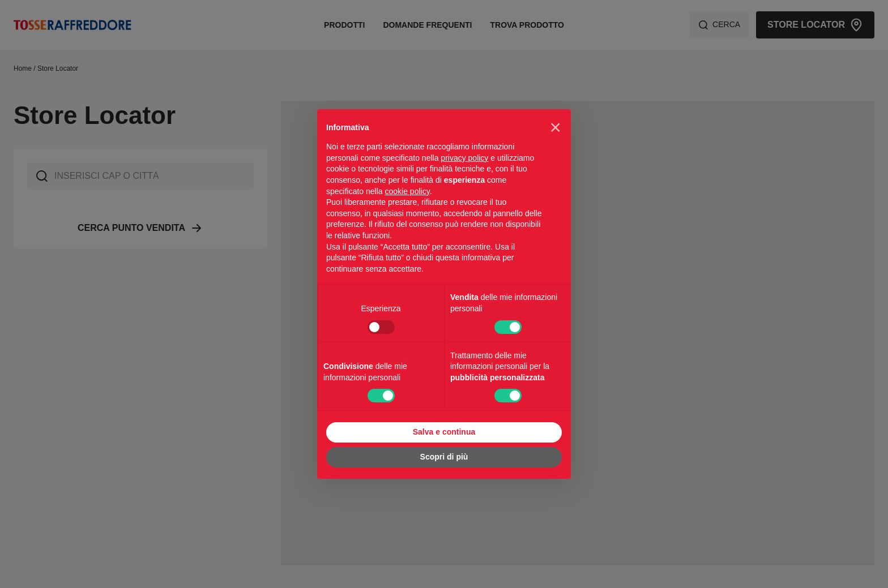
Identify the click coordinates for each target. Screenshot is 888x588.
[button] (556, 127)
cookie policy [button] (407, 191)
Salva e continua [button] (444, 432)
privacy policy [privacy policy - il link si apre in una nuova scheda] (464, 158)
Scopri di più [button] (444, 457)
